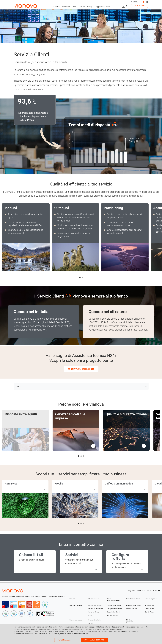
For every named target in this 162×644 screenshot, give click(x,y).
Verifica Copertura (151, 599)
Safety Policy (149, 612)
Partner (82, 7)
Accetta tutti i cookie (94, 640)
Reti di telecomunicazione (113, 600)
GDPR (90, 615)
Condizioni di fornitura (95, 606)
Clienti (74, 7)
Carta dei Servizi (94, 612)
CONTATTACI (140, 6)
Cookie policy (149, 609)
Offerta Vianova (94, 599)
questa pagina (37, 629)
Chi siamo (56, 7)
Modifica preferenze (130, 621)
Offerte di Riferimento (96, 609)
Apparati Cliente (113, 615)
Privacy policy (150, 606)
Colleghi (91, 7)
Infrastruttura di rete (133, 599)
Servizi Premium (132, 609)
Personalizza (64, 640)
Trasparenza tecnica (114, 606)
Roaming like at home (133, 606)
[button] (80, 277)
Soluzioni (66, 7)
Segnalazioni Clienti (114, 612)
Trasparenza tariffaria (115, 609)
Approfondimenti (103, 7)
